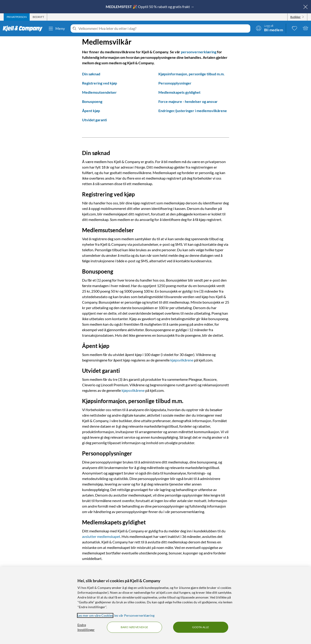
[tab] (17, 17)
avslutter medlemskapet (101, 536)
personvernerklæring (199, 52)
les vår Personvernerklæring (134, 615)
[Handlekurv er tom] (305, 28)
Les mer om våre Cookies (95, 615)
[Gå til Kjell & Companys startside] (24, 28)
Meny (57, 28)
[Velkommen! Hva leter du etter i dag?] (163, 28)
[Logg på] (269, 28)
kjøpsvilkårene (182, 360)
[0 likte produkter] (294, 28)
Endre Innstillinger (86, 627)
